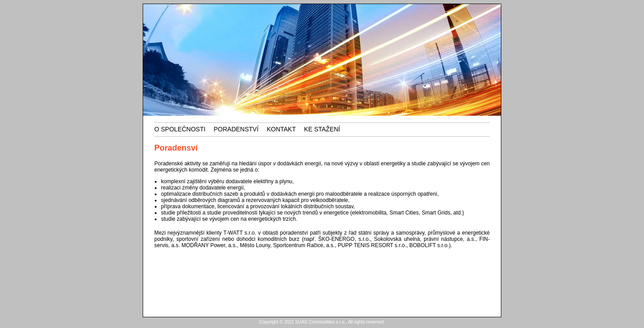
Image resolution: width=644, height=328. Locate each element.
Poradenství (236, 129)
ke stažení (322, 129)
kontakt (281, 129)
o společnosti (180, 129)
